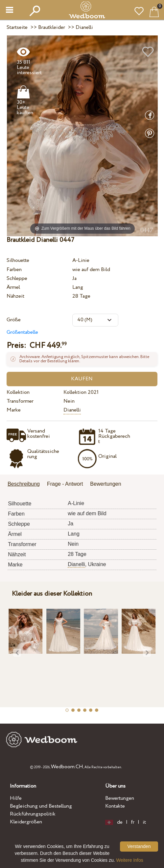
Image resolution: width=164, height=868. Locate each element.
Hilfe (16, 798)
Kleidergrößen (26, 822)
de (120, 822)
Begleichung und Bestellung (41, 806)
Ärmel (13, 287)
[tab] (26, 485)
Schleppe (17, 278)
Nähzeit (15, 296)
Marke (14, 410)
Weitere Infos (130, 860)
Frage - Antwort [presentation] (65, 484)
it (144, 822)
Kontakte (115, 806)
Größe (14, 320)
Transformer (20, 401)
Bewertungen (120, 798)
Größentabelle (22, 332)
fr (133, 822)
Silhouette (18, 260)
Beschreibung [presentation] (24, 484)
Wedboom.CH (67, 767)
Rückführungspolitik (33, 814)
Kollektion (18, 392)
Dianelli (72, 410)
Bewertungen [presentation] (105, 484)
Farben (14, 270)
